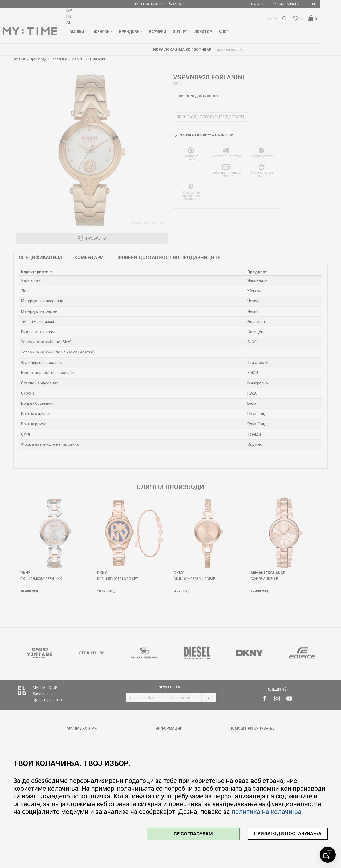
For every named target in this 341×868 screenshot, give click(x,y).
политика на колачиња (266, 812)
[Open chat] (328, 855)
